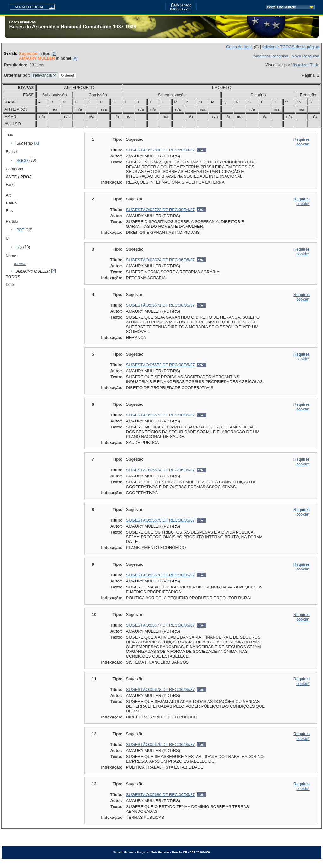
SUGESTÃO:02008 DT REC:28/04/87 (161, 150)
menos (20, 264)
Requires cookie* (302, 142)
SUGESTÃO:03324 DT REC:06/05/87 (161, 260)
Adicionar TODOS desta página (291, 47)
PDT (20, 230)
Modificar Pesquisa (271, 56)
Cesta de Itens (239, 47)
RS (19, 247)
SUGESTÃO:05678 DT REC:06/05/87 (161, 690)
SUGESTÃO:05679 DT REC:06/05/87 (161, 744)
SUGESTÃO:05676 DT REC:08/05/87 (161, 575)
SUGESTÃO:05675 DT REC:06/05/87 (161, 520)
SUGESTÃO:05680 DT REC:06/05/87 (161, 795)
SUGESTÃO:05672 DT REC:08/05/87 (161, 365)
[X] (54, 53)
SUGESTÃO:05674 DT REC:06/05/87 (161, 470)
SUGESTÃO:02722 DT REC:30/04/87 (161, 210)
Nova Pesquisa (305, 56)
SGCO (22, 161)
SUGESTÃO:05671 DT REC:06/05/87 (161, 305)
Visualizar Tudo (305, 65)
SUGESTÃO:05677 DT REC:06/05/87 (161, 625)
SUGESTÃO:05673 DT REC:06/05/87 (161, 415)
